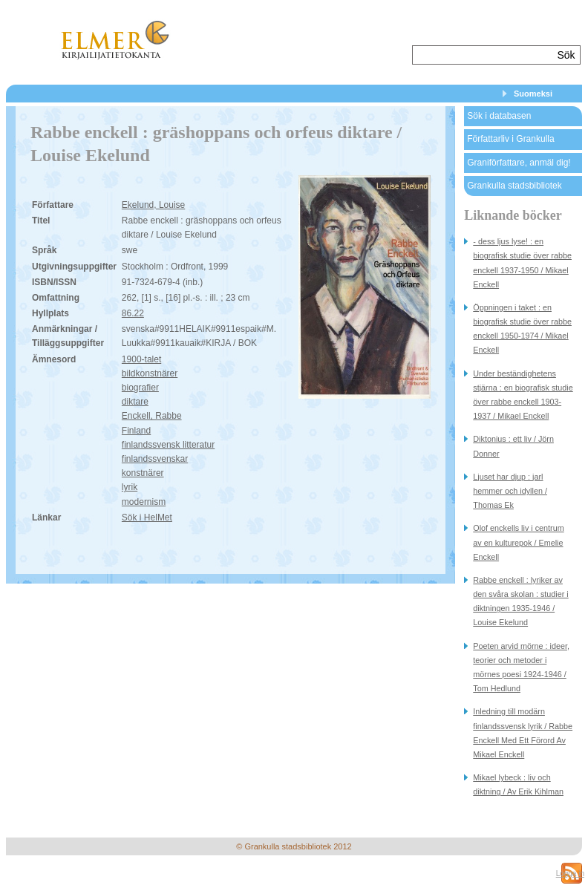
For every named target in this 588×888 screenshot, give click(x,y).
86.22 (133, 313)
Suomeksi (533, 94)
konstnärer (143, 473)
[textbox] (483, 55)
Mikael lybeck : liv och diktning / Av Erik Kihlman (518, 784)
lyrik (130, 487)
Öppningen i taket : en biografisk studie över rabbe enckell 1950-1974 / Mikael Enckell (522, 329)
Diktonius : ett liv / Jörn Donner (513, 446)
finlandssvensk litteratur (168, 445)
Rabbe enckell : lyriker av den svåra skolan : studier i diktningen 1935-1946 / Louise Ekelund (520, 601)
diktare (135, 402)
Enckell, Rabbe (152, 416)
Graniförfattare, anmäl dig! (519, 163)
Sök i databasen (499, 116)
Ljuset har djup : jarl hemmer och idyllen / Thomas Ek (510, 491)
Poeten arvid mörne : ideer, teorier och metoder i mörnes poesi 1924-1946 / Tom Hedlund (521, 667)
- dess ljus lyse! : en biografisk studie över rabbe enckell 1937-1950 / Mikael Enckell (522, 263)
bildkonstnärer (150, 373)
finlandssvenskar (155, 459)
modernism (144, 502)
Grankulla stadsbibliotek (514, 186)
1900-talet (141, 359)
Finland (136, 431)
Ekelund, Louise (153, 205)
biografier (140, 388)
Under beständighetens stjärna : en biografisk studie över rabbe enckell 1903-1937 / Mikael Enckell (523, 395)
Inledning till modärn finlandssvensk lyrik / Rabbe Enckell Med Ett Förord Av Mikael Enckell (523, 733)
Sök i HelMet (147, 518)
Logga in (570, 874)
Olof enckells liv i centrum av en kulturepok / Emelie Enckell (518, 542)
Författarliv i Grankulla (510, 139)
